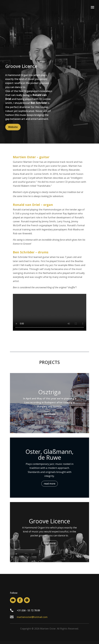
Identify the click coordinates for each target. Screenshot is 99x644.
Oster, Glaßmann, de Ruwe (49, 454)
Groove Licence (49, 521)
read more (50, 414)
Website (13, 127)
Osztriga (50, 392)
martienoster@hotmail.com (32, 617)
